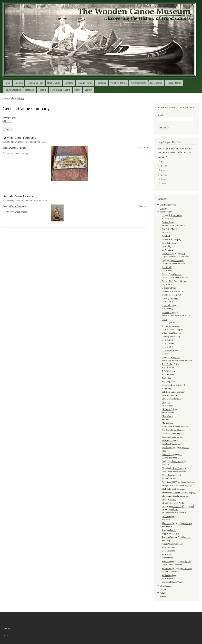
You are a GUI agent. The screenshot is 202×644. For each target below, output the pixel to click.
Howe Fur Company (171, 357)
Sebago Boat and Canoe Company (177, 485)
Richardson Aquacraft (171, 475)
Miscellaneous (166, 586)
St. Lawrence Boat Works (173, 503)
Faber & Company (170, 312)
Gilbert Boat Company (172, 333)
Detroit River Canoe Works (174, 281)
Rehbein (166, 465)
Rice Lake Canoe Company (174, 472)
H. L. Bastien (168, 347)
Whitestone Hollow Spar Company (177, 568)
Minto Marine (168, 413)
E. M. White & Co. (170, 305)
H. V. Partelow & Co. (171, 350)
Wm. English (168, 579)
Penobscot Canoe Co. (171, 444)
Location (164, 208)
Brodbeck (166, 236)
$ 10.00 (164, 166)
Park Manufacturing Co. (173, 437)
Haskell (165, 354)
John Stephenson (169, 382)
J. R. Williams (168, 375)
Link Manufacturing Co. (173, 399)
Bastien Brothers (169, 222)
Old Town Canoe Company (174, 430)
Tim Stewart (167, 527)
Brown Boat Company (172, 239)
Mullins (165, 420)
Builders (19, 83)
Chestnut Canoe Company (173, 264)
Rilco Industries (169, 478)
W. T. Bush (167, 554)
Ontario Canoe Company (173, 434)
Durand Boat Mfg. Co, (172, 295)
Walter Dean (167, 558)
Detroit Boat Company (172, 274)
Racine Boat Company (172, 454)
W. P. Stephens (168, 551)
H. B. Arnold (168, 340)
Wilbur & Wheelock (171, 572)
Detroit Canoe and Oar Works (175, 278)
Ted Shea (166, 520)
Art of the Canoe (119, 83)
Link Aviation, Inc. (170, 395)
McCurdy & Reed (170, 409)
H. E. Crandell (168, 343)
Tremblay (166, 540)
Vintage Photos (85, 83)
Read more (144, 148)
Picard (165, 451)
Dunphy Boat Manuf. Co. (173, 291)
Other (163, 184)
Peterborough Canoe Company (175, 447)
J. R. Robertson (169, 371)
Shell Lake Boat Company (173, 489)
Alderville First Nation (172, 215)
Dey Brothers (168, 284)
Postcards (102, 83)
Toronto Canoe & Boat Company (176, 537)
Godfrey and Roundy (171, 336)
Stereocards (156, 83)
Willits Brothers (169, 575)
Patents (43, 90)
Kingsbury (167, 389)
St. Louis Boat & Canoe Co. (174, 513)
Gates (164, 319)
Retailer (163, 593)
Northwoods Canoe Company (175, 427)
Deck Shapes (54, 83)
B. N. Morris (168, 219)
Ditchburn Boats (169, 288)
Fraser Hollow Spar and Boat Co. (176, 316)
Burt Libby (167, 246)
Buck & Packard (169, 243)
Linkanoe (166, 402)
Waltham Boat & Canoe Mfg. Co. (177, 561)
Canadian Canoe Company (174, 253)
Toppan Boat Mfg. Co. (172, 534)
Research (30, 90)
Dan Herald (167, 267)
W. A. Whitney (168, 547)
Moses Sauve (168, 416)
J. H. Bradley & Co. (171, 364)
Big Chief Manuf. (170, 229)
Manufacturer (17, 98)
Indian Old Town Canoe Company (177, 361)
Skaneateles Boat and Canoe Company (179, 492)
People (163, 590)
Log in (5, 635)
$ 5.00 (164, 162)
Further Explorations (60, 90)
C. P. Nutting (168, 250)
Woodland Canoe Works (173, 582)
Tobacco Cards (174, 83)
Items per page (9, 117)
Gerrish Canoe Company (19, 138)
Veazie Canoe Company (172, 544)
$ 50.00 (164, 175)
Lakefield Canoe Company (174, 392)
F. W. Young (167, 309)
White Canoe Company (172, 565)
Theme (163, 596)
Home (8, 83)
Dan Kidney (167, 271)
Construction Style (168, 205)
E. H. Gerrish (168, 302)
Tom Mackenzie (169, 530)
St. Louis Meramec (170, 516)
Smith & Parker (169, 499)
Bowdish (166, 232)
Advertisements (138, 83)
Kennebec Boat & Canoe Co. (175, 385)
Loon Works (167, 406)
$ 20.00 (164, 170)
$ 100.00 (165, 179)
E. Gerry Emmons (170, 298)
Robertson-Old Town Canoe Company (179, 482)
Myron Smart (168, 423)
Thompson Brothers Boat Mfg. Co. (177, 523)
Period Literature (13, 90)
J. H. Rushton (168, 368)
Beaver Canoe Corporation (174, 226)
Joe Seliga (166, 378)
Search (161, 115)
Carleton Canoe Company (173, 260)
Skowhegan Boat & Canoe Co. (175, 496)
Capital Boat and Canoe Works (175, 257)
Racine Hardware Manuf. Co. (175, 461)
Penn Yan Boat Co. (170, 440)
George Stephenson (170, 326)
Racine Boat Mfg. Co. (172, 458)
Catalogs (69, 83)
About (77, 90)
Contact (88, 90)
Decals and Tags (35, 83)
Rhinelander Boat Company (174, 468)
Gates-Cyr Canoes (170, 323)
